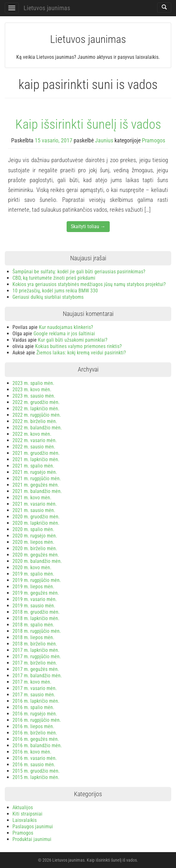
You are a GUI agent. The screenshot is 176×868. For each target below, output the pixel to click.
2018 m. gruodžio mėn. (36, 612)
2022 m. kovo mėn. (32, 434)
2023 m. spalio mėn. (33, 383)
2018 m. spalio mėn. (33, 625)
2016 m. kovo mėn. (32, 752)
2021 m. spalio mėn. (33, 466)
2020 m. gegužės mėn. (36, 555)
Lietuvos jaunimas (47, 8)
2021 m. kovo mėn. (32, 498)
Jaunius (104, 140)
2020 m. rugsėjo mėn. (35, 536)
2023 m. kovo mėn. (32, 390)
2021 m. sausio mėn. (34, 510)
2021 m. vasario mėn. (35, 504)
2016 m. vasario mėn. (35, 758)
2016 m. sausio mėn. (34, 765)
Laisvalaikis (25, 820)
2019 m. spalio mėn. (33, 574)
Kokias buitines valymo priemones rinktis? (78, 346)
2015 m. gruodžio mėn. (36, 771)
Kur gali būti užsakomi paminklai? (73, 340)
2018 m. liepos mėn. (33, 637)
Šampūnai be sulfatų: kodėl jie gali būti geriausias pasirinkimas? (79, 272)
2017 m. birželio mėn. (35, 663)
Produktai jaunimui (32, 839)
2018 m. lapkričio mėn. (36, 618)
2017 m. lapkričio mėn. (36, 650)
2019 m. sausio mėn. (34, 606)
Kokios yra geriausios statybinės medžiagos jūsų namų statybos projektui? (89, 284)
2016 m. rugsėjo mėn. (35, 714)
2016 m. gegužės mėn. (36, 739)
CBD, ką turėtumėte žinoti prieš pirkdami (54, 278)
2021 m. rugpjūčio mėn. (37, 478)
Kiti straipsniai (27, 814)
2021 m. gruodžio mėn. (36, 453)
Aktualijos (23, 807)
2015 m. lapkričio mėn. (36, 777)
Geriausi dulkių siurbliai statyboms (48, 297)
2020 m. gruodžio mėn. (36, 517)
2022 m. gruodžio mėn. (36, 402)
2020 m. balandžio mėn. (37, 561)
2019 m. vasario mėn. (35, 599)
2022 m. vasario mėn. (35, 440)
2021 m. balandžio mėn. (37, 491)
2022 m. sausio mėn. (34, 447)
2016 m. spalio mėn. (33, 707)
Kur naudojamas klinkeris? (66, 327)
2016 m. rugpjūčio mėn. (37, 720)
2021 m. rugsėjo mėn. (35, 472)
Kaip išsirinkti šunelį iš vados (88, 124)
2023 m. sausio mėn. (34, 396)
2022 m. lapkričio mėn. (36, 409)
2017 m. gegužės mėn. (36, 669)
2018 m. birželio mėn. (35, 644)
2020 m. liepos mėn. (33, 542)
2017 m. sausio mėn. (34, 695)
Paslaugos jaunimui (33, 827)
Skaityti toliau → (88, 226)
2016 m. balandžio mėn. (37, 745)
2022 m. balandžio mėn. (37, 428)
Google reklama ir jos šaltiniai (64, 334)
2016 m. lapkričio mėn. (36, 701)
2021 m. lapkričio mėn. (36, 459)
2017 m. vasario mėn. (35, 688)
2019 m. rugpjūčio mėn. (37, 580)
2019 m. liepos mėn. (33, 587)
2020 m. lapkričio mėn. (36, 523)
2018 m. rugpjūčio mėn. (37, 631)
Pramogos (154, 140)
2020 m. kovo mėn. (32, 567)
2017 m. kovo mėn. (32, 682)
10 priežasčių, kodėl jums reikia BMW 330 (55, 291)
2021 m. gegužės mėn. (36, 485)
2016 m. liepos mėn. (33, 726)
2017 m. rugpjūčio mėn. (37, 656)
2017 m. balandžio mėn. (37, 676)
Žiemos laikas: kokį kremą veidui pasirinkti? (81, 353)
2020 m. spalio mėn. (33, 529)
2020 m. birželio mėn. (35, 548)
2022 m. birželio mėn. (35, 421)
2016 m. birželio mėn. (35, 733)
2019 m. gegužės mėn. (36, 593)
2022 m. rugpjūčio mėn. (37, 415)
